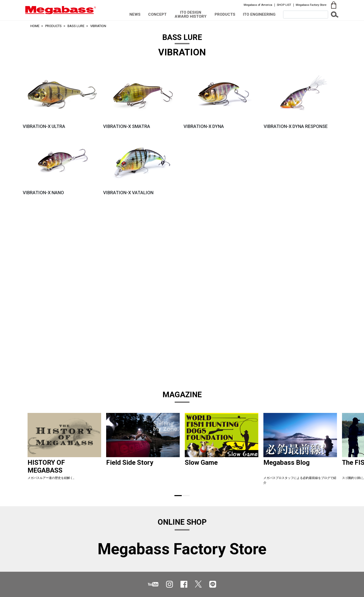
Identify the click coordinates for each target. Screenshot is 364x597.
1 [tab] (178, 496)
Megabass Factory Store (311, 5)
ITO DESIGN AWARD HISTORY (191, 14)
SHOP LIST (284, 5)
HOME (35, 26)
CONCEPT (157, 14)
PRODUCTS (225, 14)
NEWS (135, 14)
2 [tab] (186, 496)
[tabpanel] (64, 451)
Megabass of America (258, 5)
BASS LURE (76, 26)
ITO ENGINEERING (259, 14)
